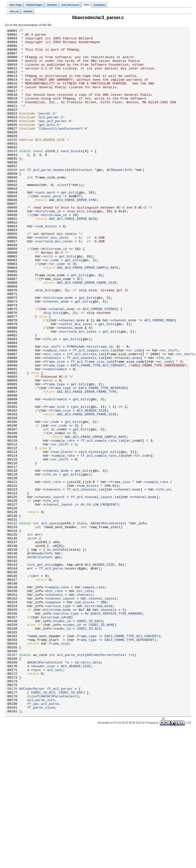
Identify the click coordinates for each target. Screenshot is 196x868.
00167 (12, 780)
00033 (12, 176)
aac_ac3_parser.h (55, 140)
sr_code (52, 307)
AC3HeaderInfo (120, 198)
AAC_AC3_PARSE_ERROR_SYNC (73, 234)
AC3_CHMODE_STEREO (100, 365)
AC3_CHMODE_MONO (159, 379)
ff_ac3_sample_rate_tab (95, 415)
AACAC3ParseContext (109, 622)
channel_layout (51, 591)
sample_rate (56, 415)
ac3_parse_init (71, 780)
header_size (44, 794)
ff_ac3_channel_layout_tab (96, 591)
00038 (12, 198)
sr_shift (53, 410)
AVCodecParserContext (107, 780)
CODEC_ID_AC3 (89, 749)
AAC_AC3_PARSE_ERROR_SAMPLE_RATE (88, 316)
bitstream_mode (59, 352)
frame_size (55, 428)
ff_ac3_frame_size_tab (92, 428)
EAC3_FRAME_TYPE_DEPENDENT (129, 762)
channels (53, 424)
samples (54, 717)
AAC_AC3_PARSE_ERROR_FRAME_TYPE (87, 464)
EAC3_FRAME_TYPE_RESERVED (103, 460)
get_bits (69, 225)
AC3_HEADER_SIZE (92, 487)
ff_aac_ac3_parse (43, 839)
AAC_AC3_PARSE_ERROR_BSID (73, 257)
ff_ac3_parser (60, 821)
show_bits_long (81, 248)
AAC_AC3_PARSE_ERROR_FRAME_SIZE (87, 334)
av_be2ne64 (57, 654)
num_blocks (47, 266)
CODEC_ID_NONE (102, 744)
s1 (132, 780)
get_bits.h (49, 144)
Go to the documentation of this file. (29, 25)
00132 (12, 622)
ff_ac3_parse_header (46, 198)
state (82, 622)
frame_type (55, 433)
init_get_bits (40, 672)
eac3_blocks (72, 176)
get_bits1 (72, 401)
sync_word (46, 225)
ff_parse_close (41, 843)
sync (37, 798)
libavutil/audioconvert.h (63, 149)
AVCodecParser (32, 821)
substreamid (56, 437)
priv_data (91, 789)
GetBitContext (80, 198)
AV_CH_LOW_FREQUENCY (100, 600)
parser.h (47, 131)
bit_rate (53, 419)
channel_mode (57, 356)
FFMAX (72, 410)
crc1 (49, 302)
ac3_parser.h (51, 135)
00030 (12, 162)
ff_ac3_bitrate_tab (87, 419)
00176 (12, 821)
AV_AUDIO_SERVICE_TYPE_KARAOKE (113, 731)
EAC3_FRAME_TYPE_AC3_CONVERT (98, 433)
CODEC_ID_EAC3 (90, 740)
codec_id (63, 740)
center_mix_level (53, 279)
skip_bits (44, 343)
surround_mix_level (55, 284)
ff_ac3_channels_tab (86, 424)
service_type (59, 722)
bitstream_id (49, 248)
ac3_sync (49, 622)
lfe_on (51, 401)
